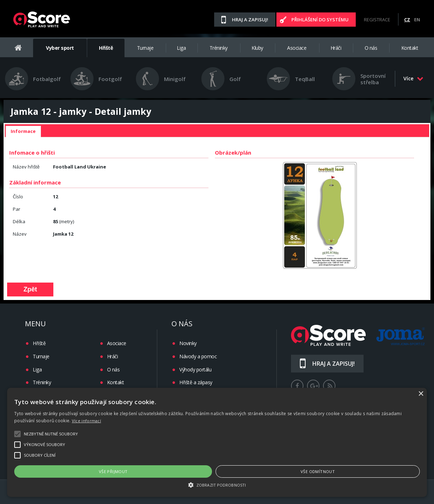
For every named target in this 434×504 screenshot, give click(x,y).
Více (413, 78)
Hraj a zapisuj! (250, 20)
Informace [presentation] (23, 131)
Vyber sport (60, 48)
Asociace (297, 48)
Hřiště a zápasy (196, 382)
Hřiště (106, 48)
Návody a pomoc (198, 356)
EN (417, 20)
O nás (371, 48)
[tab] (23, 132)
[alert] (217, 442)
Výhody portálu (195, 369)
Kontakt (410, 48)
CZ (407, 20)
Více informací (86, 421)
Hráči (336, 48)
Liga (181, 48)
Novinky (188, 343)
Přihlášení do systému (320, 20)
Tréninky (219, 48)
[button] (217, 484)
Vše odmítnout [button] (318, 471)
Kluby (257, 48)
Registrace (377, 20)
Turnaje (145, 48)
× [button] (421, 394)
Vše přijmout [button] (113, 471)
